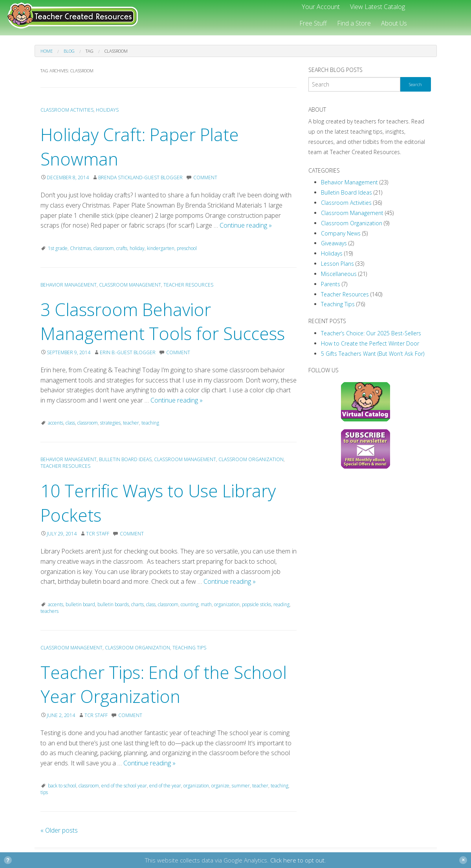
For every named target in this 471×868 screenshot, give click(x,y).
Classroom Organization (251, 459)
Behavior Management (69, 285)
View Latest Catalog (378, 7)
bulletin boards (113, 604)
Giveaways (334, 243)
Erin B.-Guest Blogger (128, 352)
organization (227, 604)
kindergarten (161, 248)
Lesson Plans (337, 264)
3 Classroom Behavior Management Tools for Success (163, 322)
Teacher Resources (188, 285)
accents (56, 423)
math (206, 604)
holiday (137, 248)
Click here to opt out (297, 860)
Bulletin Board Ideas (125, 459)
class (70, 423)
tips (44, 792)
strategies (110, 423)
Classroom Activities (67, 110)
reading (281, 604)
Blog (69, 51)
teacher (131, 423)
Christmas (81, 248)
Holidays (107, 110)
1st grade (58, 248)
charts (137, 604)
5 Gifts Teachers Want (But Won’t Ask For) (373, 354)
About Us (394, 23)
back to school (62, 786)
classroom (104, 248)
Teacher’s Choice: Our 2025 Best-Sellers (371, 333)
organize (220, 786)
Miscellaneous (339, 274)
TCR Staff (98, 534)
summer (241, 786)
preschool (187, 248)
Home (47, 51)
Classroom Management (130, 285)
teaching (150, 423)
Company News (341, 233)
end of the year (165, 786)
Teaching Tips (189, 648)
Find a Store (354, 23)
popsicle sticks (257, 604)
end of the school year (124, 786)
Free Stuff (313, 23)
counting (190, 604)
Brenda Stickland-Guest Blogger (140, 177)
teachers (49, 611)
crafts (122, 248)
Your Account (321, 7)
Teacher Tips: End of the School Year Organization (164, 684)
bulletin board (80, 604)
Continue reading (246, 225)
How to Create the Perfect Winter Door (370, 343)
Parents (331, 284)
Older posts (59, 830)
